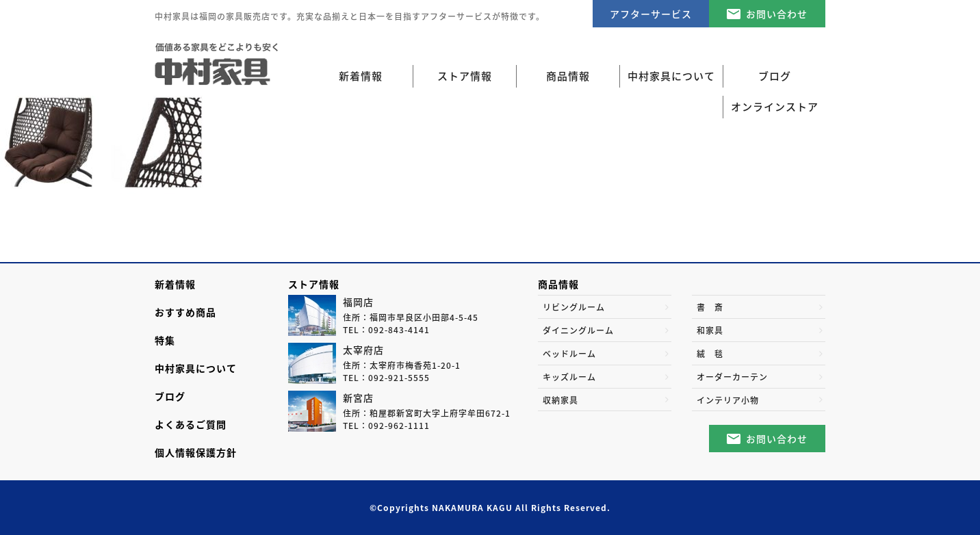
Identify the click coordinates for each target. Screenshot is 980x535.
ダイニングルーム (578, 330)
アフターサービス (651, 14)
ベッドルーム (569, 354)
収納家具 (560, 400)
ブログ (170, 396)
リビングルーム (574, 307)
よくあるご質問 (191, 424)
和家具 (710, 330)
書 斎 (710, 307)
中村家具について (196, 368)
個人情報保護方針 (196, 452)
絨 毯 (710, 354)
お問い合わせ (777, 14)
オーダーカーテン (732, 377)
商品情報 (558, 284)
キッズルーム (569, 377)
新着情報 (361, 76)
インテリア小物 (728, 400)
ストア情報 (314, 284)
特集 (165, 340)
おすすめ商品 (185, 312)
